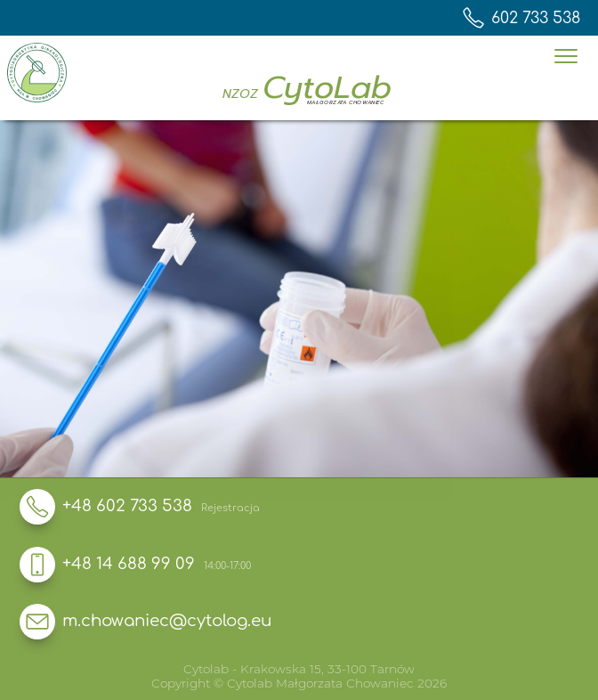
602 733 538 (521, 18)
